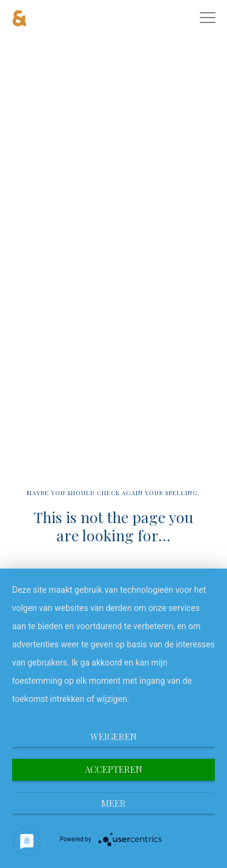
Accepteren (113, 769)
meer (113, 803)
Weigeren (113, 736)
